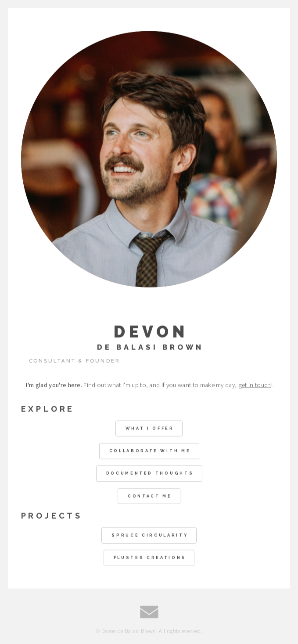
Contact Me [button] (150, 496)
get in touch (255, 385)
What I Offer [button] (150, 428)
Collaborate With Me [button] (150, 451)
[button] (149, 612)
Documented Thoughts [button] (150, 474)
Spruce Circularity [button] (150, 536)
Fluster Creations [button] (150, 558)
